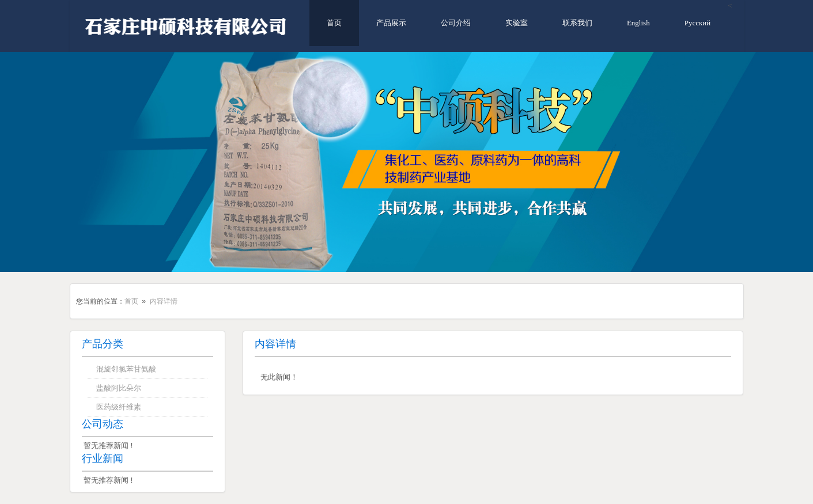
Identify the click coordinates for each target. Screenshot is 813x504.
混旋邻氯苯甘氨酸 (126, 369)
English (638, 23)
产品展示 (391, 23)
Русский (698, 23)
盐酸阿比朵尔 (119, 388)
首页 (334, 23)
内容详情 (164, 301)
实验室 (517, 23)
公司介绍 (456, 23)
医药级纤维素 (119, 407)
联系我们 (577, 23)
